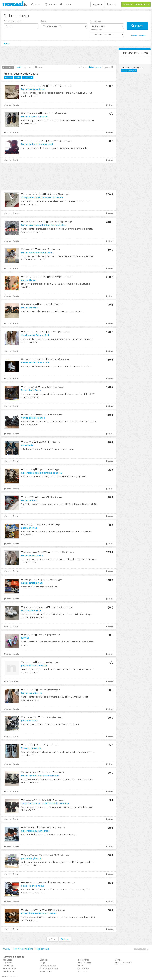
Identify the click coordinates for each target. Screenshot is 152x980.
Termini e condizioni (22, 949)
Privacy (6, 949)
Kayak (43, 963)
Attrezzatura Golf (123, 963)
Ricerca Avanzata (139, 36)
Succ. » (65, 939)
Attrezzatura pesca (49, 969)
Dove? (44, 21)
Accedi (111, 4)
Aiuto (50, 4)
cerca (137, 26)
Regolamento (42, 949)
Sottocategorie (96, 30)
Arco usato (83, 971)
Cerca (36, 4)
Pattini (80, 966)
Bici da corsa (9, 966)
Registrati (97, 4)
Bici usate (7, 963)
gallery (109, 67)
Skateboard (83, 969)
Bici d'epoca (8, 971)
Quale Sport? (96, 21)
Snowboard (46, 971)
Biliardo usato (84, 963)
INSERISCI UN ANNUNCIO (136, 4)
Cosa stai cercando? (13, 21)
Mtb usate (7, 960)
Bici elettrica (83, 960)
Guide (66, 4)
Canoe (118, 960)
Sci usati (44, 960)
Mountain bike (9, 969)
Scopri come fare (129, 71)
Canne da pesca (48, 966)
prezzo (98, 67)
